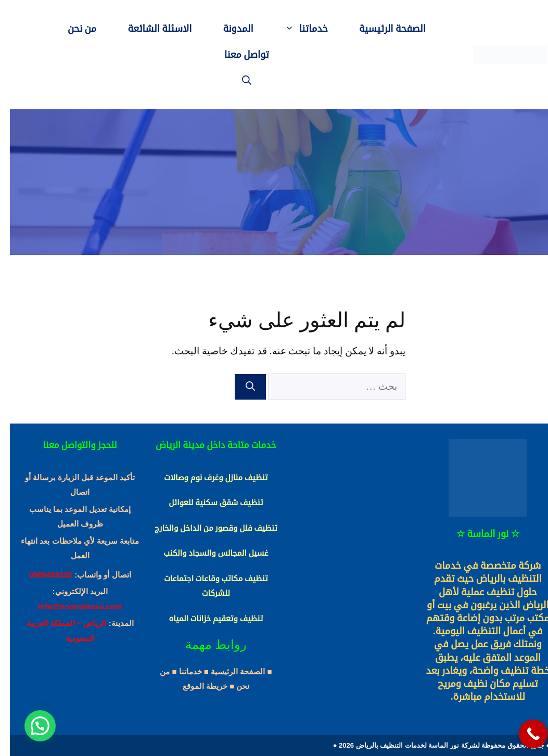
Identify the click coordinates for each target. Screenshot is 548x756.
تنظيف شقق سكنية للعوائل (206, 503)
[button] (30, 726)
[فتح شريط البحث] (237, 81)
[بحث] (240, 387)
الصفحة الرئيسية (383, 29)
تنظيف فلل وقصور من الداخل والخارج (206, 528)
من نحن (72, 29)
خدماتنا (289, 29)
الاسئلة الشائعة (150, 29)
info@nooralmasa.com (70, 606)
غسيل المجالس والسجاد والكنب (206, 553)
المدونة (228, 29)
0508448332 (41, 575)
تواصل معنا (237, 55)
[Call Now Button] (523, 734)
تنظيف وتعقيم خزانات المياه (206, 619)
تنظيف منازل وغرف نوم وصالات (206, 478)
